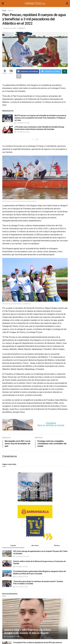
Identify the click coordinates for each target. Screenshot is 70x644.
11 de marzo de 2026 (22, 132)
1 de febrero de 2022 (9, 28)
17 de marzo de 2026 (22, 123)
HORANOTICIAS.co (35, 3)
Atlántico (11, 11)
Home (4, 11)
